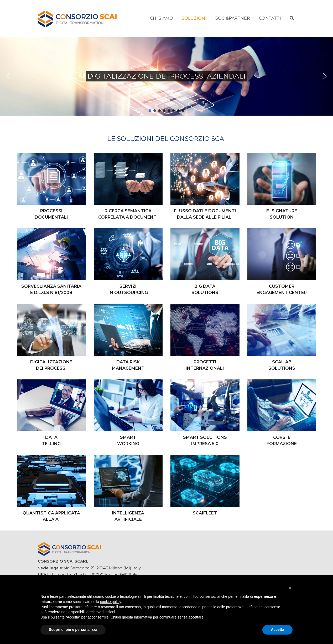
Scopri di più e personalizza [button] (73, 630)
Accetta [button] (277, 630)
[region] (166, 76)
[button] (8, 76)
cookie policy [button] (110, 602)
